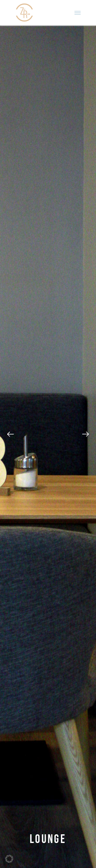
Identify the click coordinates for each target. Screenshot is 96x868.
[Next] (86, 434)
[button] (9, 859)
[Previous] (10, 434)
